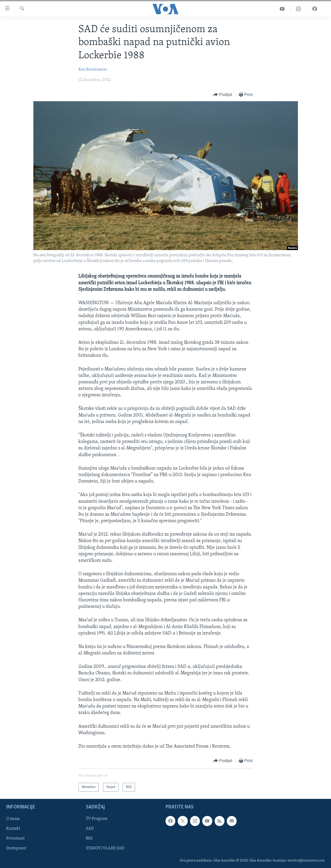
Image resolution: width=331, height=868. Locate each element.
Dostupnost (16, 849)
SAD (90, 829)
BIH (89, 839)
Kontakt (13, 829)
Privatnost (15, 839)
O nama (13, 819)
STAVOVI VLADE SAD (105, 849)
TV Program (97, 819)
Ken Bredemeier (93, 70)
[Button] (223, 95)
